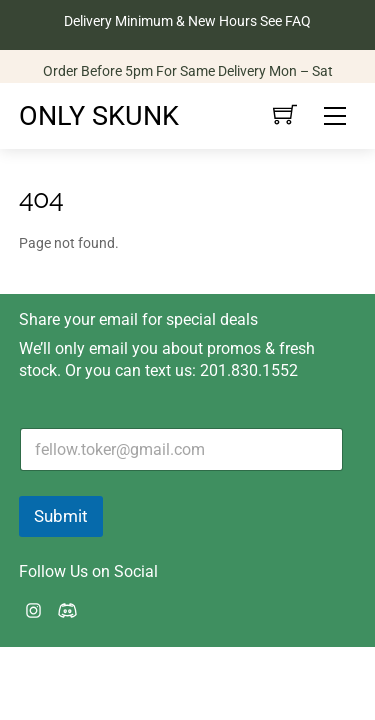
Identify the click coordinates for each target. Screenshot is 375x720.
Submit (61, 516)
